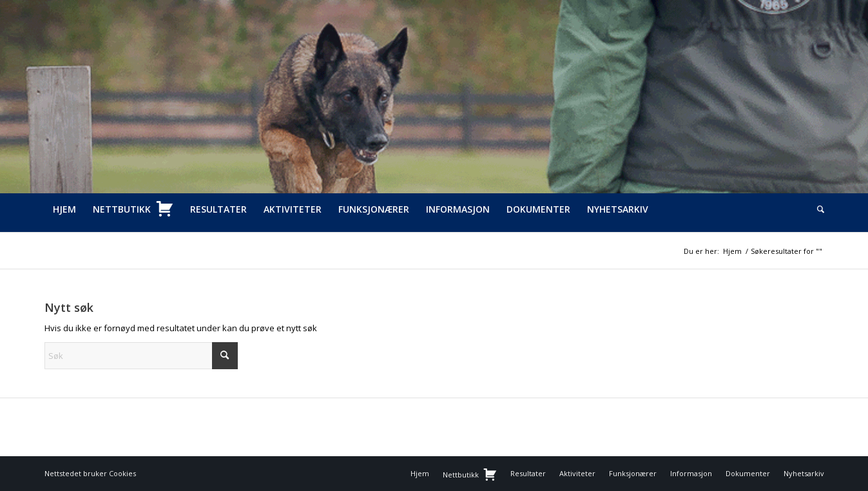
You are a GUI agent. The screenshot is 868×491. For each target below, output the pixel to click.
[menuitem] (64, 209)
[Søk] (816, 209)
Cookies (122, 473)
